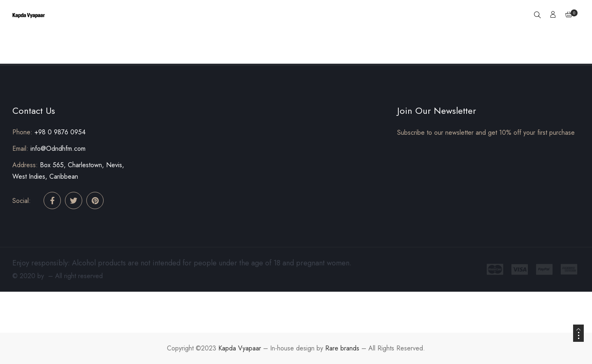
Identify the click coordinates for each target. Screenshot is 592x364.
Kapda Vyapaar (240, 348)
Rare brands (342, 348)
